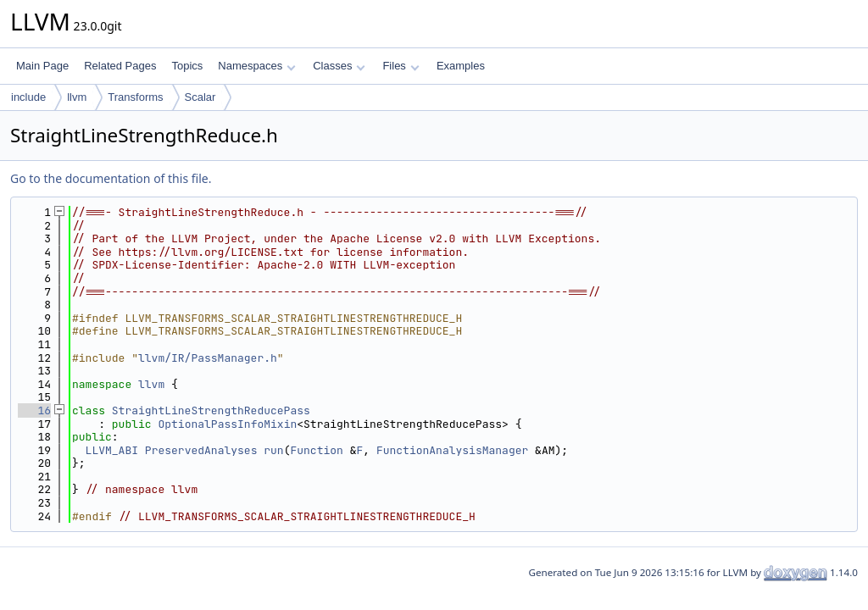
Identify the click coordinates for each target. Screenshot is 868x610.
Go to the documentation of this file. (111, 178)
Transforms (135, 97)
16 (34, 410)
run (273, 450)
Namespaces (256, 66)
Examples (461, 66)
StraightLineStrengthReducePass (211, 410)
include (28, 97)
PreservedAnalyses (201, 450)
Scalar (200, 97)
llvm (77, 97)
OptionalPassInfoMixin (227, 424)
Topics (187, 66)
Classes (339, 66)
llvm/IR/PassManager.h (208, 358)
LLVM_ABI (112, 450)
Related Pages (120, 66)
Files (401, 66)
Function (316, 450)
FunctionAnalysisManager (452, 450)
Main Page (42, 66)
